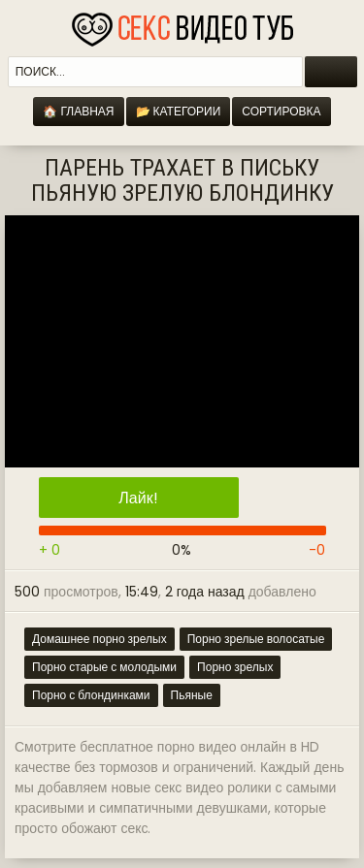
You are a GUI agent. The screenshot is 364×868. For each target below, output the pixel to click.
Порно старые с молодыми (104, 667)
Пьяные (192, 695)
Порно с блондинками (91, 695)
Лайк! (138, 498)
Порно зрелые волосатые (256, 639)
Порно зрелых (235, 667)
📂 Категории (179, 111)
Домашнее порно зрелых (99, 639)
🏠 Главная (78, 111)
